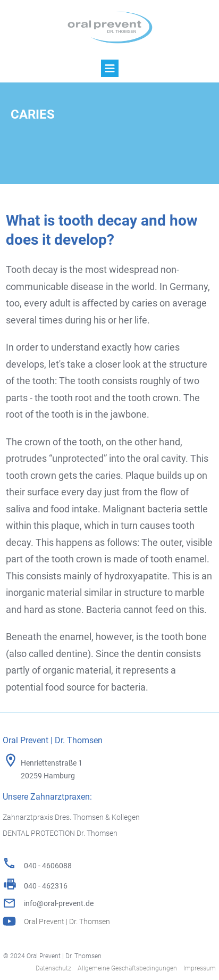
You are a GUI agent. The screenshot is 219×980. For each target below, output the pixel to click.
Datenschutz (53, 968)
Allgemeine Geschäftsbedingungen (127, 968)
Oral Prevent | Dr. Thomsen (67, 921)
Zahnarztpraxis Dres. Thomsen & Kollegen (71, 817)
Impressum (200, 968)
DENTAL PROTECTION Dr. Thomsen (60, 833)
